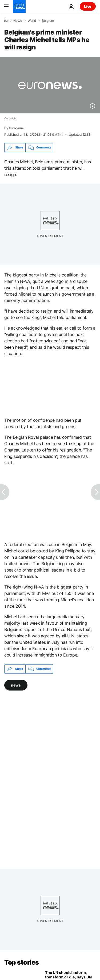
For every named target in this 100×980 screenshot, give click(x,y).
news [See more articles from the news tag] (16, 685)
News (18, 21)
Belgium (48, 21)
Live (88, 6)
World (32, 21)
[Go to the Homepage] (19, 6)
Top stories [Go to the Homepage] (22, 962)
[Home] (6, 20)
